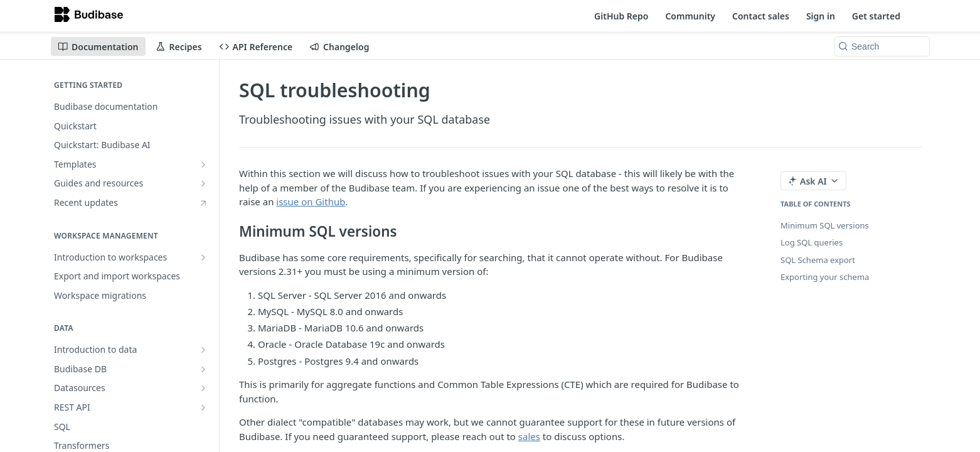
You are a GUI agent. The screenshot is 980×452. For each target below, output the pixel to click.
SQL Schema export (818, 260)
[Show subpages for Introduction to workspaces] (203, 257)
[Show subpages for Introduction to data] (203, 350)
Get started (876, 16)
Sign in (821, 16)
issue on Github (311, 202)
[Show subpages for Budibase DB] (203, 369)
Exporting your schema (825, 277)
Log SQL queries (812, 242)
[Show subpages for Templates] (203, 164)
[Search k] (882, 46)
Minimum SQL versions (825, 225)
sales (529, 436)
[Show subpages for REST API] (203, 407)
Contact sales (761, 16)
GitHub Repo (621, 16)
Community (690, 16)
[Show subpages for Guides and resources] (203, 183)
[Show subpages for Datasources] (203, 388)
